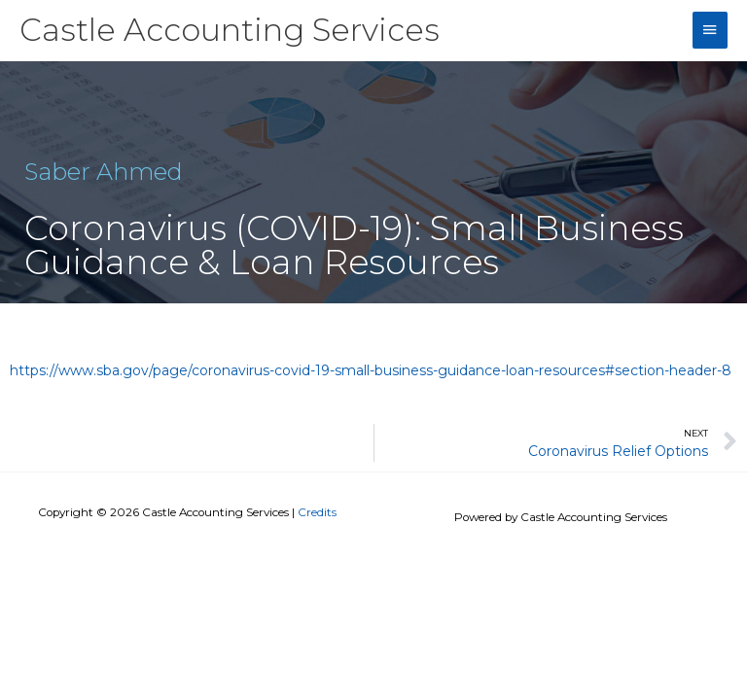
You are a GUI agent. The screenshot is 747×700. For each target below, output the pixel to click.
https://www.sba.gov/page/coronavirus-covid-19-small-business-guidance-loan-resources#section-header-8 (371, 370)
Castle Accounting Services (230, 30)
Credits (317, 512)
